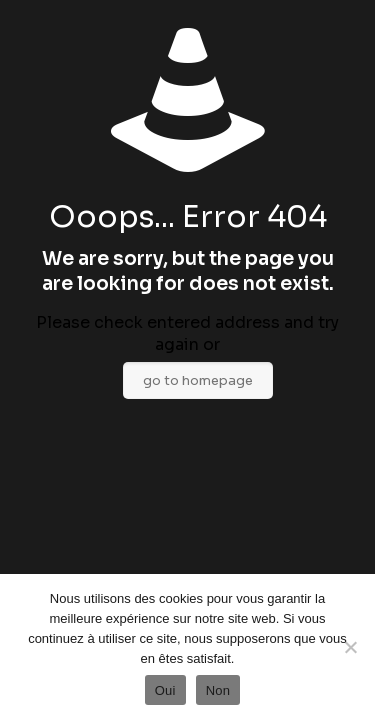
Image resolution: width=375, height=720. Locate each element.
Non (218, 690)
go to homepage (198, 380)
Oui (165, 690)
